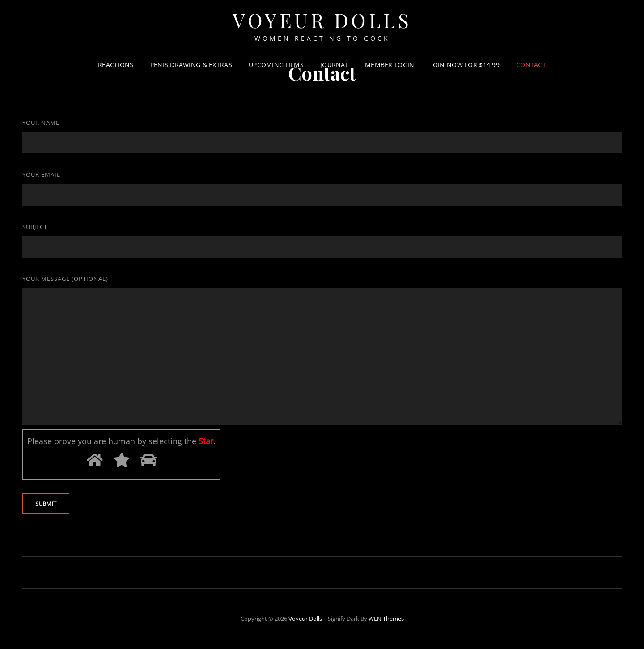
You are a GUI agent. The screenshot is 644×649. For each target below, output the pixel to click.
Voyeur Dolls (305, 619)
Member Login (390, 65)
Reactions (116, 65)
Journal (334, 65)
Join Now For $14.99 (466, 65)
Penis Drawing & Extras (191, 65)
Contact (531, 65)
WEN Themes (386, 619)
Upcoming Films (276, 65)
